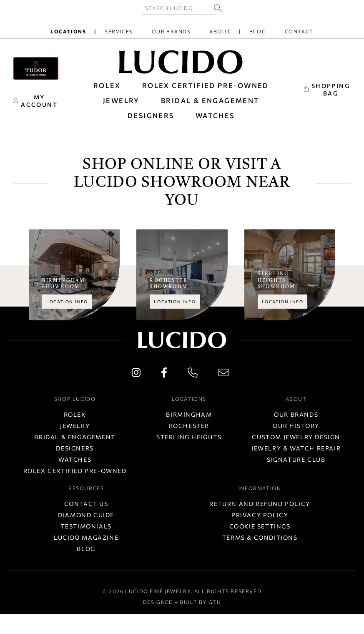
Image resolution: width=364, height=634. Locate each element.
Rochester (189, 426)
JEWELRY (121, 100)
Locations (68, 31)
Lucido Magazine (86, 537)
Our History (296, 426)
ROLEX (107, 85)
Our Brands (171, 31)
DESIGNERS (151, 115)
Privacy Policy (260, 515)
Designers (75, 448)
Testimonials (86, 526)
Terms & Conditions (260, 537)
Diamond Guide (86, 515)
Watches (75, 459)
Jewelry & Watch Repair (296, 448)
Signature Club (296, 459)
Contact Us (86, 504)
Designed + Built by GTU (182, 602)
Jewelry (75, 426)
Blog (258, 31)
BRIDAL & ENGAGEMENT (210, 100)
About (220, 31)
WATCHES (215, 115)
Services (119, 31)
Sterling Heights (189, 437)
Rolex (75, 414)
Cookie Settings (260, 526)
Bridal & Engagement (75, 437)
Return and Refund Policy (260, 504)
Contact (299, 31)
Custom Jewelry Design (296, 437)
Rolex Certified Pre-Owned (206, 85)
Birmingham (189, 414)
